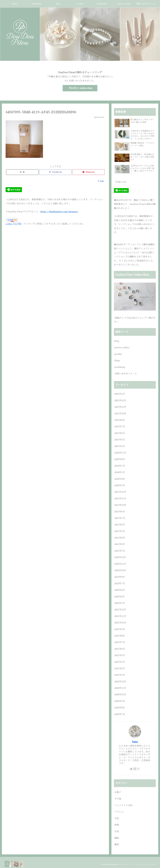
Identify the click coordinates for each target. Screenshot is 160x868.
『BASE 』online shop (80, 88)
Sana (135, 742)
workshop (120, 367)
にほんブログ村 (13, 224)
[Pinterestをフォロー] (138, 769)
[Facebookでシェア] (55, 172)
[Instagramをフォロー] (135, 769)
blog (117, 341)
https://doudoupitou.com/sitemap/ (59, 212)
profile (118, 354)
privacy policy (122, 347)
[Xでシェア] (22, 172)
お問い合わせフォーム (126, 374)
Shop (117, 361)
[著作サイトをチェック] (131, 769)
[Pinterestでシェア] (89, 172)
